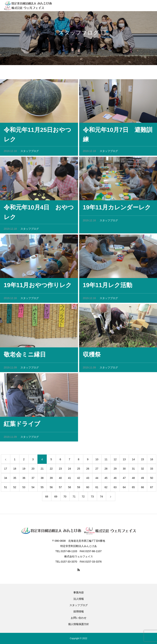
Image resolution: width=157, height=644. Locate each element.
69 (56, 498)
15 (142, 460)
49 (142, 479)
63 (115, 488)
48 (133, 479)
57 (60, 488)
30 (124, 470)
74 (102, 498)
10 (97, 460)
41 (69, 479)
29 (115, 470)
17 (6, 470)
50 (152, 479)
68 (47, 498)
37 (33, 479)
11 (106, 460)
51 (6, 488)
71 (74, 498)
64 (124, 488)
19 (24, 470)
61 (97, 488)
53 (24, 488)
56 (51, 488)
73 (92, 498)
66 (142, 488)
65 (133, 488)
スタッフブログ (30, 152)
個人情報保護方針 (79, 624)
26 (88, 470)
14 (133, 460)
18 (15, 470)
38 (42, 479)
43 (88, 479)
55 (42, 488)
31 (133, 470)
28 (106, 470)
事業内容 (79, 592)
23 (60, 470)
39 (51, 479)
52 (15, 488)
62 (106, 488)
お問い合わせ (79, 618)
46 (115, 479)
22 (51, 470)
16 (152, 460)
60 (88, 488)
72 (83, 498)
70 (65, 498)
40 (60, 479)
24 (69, 470)
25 (79, 470)
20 (33, 470)
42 (79, 479)
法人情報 (79, 599)
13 (124, 460)
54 (33, 488)
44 (97, 479)
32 (142, 470)
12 (115, 460)
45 (106, 479)
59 (79, 488)
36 (24, 479)
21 (42, 470)
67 (152, 488)
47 (124, 479)
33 (152, 470)
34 (6, 479)
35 (15, 479)
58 (69, 488)
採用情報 (79, 611)
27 (97, 470)
